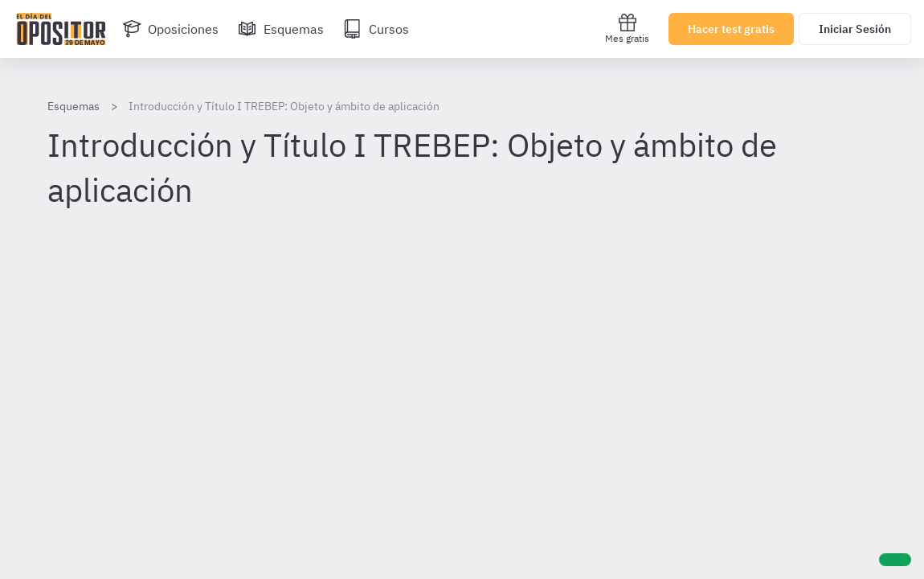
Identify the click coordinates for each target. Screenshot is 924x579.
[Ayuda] (895, 560)
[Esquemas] (281, 29)
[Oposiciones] (170, 29)
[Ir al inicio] (61, 29)
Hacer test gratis (731, 29)
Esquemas (74, 106)
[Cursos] (376, 29)
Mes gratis (627, 29)
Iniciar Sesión (855, 29)
